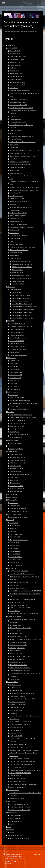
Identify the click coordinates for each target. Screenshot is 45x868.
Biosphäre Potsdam (16, 139)
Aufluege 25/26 (12, 48)
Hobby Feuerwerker (16, 565)
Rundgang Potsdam (16, 119)
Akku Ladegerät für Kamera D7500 (20, 722)
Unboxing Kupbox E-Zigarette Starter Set (22, 761)
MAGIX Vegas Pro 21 (14, 514)
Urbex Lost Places (13, 790)
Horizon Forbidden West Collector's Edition (23, 417)
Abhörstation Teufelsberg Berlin (19, 162)
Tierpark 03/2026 (15, 62)
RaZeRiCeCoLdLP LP (14, 616)
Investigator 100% (15, 651)
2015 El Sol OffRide (18, 281)
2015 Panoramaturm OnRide (21, 275)
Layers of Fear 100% (16, 653)
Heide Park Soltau (15, 258)
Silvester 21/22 (14, 548)
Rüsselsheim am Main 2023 (18, 105)
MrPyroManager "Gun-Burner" (19, 540)
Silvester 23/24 (14, 543)
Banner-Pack (14, 503)
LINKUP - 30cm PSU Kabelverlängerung (22, 599)
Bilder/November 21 (16, 375)
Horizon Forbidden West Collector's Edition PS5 (24, 699)
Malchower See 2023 (16, 469)
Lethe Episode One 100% (17, 662)
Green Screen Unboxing (17, 781)
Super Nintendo (12, 497)
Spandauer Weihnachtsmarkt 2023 (20, 91)
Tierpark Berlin (14, 71)
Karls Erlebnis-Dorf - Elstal (18, 57)
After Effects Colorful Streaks (21, 295)
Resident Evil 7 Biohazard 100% (19, 670)
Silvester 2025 (14, 523)
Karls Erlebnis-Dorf (15, 79)
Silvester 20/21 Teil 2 (16, 551)
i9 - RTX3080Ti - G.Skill (17, 602)
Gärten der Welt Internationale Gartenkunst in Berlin (24, 183)
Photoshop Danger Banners (18, 511)
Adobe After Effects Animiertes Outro (23, 318)
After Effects (11, 287)
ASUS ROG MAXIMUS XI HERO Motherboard (24, 614)
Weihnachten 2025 (15, 815)
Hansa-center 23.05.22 (17, 335)
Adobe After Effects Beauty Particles (23, 309)
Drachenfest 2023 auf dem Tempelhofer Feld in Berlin (24, 95)
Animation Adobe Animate (20, 301)
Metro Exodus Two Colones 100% (20, 628)
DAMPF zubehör (13, 392)
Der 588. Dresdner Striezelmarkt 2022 (21, 108)
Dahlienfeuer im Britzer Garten (19, 99)
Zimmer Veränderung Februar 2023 (20, 838)
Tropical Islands (14, 230)
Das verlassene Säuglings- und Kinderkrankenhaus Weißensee (25, 794)
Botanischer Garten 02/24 (17, 85)
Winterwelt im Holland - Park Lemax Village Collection (23, 112)
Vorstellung (11, 412)
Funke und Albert (15, 526)
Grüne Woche (14, 88)
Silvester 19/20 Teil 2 (16, 557)
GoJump (10, 446)
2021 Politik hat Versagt (17, 426)
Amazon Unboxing (15, 733)
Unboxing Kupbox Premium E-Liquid (21, 764)
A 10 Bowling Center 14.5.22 (18, 338)
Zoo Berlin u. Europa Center (18, 213)
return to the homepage (30, 32)
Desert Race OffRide (18, 284)
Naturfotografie (12, 452)
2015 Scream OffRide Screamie (22, 278)
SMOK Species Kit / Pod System (20, 409)
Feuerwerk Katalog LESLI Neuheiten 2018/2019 (24, 750)
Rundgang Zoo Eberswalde (18, 122)
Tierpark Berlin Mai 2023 (17, 102)
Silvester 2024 (14, 531)
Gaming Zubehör (15, 611)
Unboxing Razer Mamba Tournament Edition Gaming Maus (23, 754)
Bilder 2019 (13, 386)
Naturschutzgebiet (15, 193)
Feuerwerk (11, 520)
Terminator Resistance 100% (18, 636)
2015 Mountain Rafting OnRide (21, 261)
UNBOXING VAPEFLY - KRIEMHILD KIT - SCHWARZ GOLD (23, 740)
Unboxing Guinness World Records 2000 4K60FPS (25, 770)
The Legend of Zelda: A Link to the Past (22, 693)
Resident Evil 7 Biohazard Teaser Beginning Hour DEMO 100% (25, 675)
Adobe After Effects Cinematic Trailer (21, 415)
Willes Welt (13, 128)
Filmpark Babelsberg (16, 74)
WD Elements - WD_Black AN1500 (20, 608)
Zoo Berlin (13, 68)
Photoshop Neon (15, 506)
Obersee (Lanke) (15, 432)
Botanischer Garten (16, 173)
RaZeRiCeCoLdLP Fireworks (18, 236)
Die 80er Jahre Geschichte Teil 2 (20, 810)
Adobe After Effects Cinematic (21, 298)
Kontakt (12, 832)
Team (9, 827)
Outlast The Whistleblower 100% (20, 668)
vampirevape (13, 395)
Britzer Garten (14, 159)
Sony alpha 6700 (13, 494)
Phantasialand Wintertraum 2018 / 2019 (22, 227)
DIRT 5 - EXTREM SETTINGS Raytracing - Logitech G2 (23, 621)
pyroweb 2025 (14, 528)
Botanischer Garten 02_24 (18, 460)
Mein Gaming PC (13, 568)
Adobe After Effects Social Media (22, 315)
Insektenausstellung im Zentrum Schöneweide (24, 190)
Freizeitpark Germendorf (17, 82)
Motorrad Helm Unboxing (17, 779)
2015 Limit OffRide (17, 270)
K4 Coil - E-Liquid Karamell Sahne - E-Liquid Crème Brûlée (23, 405)
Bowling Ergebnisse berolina (18, 355)
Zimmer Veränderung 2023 (16, 835)
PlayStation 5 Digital (16, 710)
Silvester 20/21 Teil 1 (16, 554)
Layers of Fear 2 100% (17, 659)
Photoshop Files (12, 500)
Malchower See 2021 (16, 491)
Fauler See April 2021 (16, 486)
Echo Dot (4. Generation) (17, 420)
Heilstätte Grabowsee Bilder (18, 224)
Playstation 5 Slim (15, 685)
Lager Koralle (14, 145)
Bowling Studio (14, 352)
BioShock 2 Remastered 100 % (19, 642)
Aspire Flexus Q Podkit (17, 398)
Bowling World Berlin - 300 (18, 324)
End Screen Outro (17, 292)
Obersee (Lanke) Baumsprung (19, 429)
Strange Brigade (15, 679)
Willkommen (11, 45)
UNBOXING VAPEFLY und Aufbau (20, 724)
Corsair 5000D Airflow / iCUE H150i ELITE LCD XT (25, 591)
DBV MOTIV (11, 321)
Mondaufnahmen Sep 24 (17, 457)
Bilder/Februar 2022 (16, 372)
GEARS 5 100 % (15, 631)
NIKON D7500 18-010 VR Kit (19, 747)
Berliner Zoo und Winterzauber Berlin (21, 136)
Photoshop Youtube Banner (18, 508)
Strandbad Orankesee (16, 196)
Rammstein (13, 713)
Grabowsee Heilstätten (17, 798)
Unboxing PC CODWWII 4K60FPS (20, 773)
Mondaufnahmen (15, 483)
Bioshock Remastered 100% (18, 645)
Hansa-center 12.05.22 (17, 341)
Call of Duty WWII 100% (17, 648)
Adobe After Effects (15, 290)
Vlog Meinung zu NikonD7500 (19, 804)
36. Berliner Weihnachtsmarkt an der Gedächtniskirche (21, 209)
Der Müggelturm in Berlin (17, 167)
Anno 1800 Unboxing (16, 727)
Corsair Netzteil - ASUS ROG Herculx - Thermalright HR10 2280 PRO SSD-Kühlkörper (24, 575)
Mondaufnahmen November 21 (19, 474)
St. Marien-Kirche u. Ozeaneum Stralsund (22, 142)
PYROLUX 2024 (15, 537)
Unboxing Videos (13, 682)
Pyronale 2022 (14, 116)
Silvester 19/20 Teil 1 (16, 560)
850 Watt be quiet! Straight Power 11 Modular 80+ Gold (25, 595)
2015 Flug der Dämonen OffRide (22, 267)
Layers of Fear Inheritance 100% (20, 656)
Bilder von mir (12, 358)
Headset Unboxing (15, 776)
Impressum (11, 830)
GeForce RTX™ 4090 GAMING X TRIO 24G (23, 582)
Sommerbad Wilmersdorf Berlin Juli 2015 (22, 247)
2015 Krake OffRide (18, 273)
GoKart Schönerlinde (16, 253)
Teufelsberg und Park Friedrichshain (21, 164)
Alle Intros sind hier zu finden (18, 517)
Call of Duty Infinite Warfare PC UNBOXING (23, 784)
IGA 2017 (12, 241)
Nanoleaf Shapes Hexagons (18, 423)
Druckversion (9, 855)
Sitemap (19, 855)
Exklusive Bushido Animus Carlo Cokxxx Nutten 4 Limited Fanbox (25, 717)
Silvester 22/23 (14, 545)
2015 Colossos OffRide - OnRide (22, 264)
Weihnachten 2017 (15, 238)
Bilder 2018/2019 (15, 389)
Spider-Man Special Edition (18, 744)
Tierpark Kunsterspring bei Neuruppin (21, 125)
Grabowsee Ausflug (16, 221)
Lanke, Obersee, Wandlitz (18, 216)
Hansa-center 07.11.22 (17, 329)
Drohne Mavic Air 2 (13, 440)
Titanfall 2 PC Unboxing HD (18, 787)
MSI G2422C (14, 579)
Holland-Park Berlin (16, 130)
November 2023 (14, 361)
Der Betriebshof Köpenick (17, 59)
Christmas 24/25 (13, 813)
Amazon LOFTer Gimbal (17, 702)
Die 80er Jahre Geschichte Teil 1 (20, 807)
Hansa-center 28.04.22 (17, 346)
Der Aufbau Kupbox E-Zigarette (19, 759)
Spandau (12, 824)
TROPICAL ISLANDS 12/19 (18, 201)
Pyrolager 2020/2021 (16, 736)
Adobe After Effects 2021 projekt (22, 304)
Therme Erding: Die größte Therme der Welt (23, 156)
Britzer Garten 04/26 (16, 454)
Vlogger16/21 (12, 801)
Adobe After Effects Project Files (22, 312)
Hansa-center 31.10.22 (17, 332)
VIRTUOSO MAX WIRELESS (19, 571)
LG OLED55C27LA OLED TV (19, 588)
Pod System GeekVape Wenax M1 (20, 400)
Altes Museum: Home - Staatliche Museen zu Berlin (24, 177)
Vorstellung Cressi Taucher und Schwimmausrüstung (19, 436)
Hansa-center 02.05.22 (17, 344)
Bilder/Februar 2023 (16, 366)
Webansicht (37, 854)
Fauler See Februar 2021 (17, 489)
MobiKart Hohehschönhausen (19, 250)
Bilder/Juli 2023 (14, 364)
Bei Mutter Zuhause (16, 821)
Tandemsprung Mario (16, 449)
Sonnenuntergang (15, 472)
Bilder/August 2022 (15, 369)
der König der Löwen (16, 690)
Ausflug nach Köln (15, 65)
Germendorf (13, 204)
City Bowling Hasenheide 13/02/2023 (21, 327)
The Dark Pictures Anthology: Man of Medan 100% (25, 639)
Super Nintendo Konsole (17, 696)
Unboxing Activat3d (15, 730)
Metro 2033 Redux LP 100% (18, 665)
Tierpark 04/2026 (15, 51)
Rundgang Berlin (15, 147)
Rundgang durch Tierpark (17, 76)
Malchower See (14, 170)
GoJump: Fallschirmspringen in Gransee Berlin (24, 150)
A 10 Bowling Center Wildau (18, 349)
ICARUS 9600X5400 (16, 625)
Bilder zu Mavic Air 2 (16, 443)
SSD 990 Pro (14, 585)
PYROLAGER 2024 (16, 534)
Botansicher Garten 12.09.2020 (19, 153)
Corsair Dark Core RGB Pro (18, 605)
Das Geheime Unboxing (17, 707)
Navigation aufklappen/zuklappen (22, 3)
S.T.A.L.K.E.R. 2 (15, 687)
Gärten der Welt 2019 (16, 219)
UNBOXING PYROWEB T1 (18, 767)
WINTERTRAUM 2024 (16, 818)
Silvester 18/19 (14, 562)
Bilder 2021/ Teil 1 (15, 381)
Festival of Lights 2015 (16, 244)
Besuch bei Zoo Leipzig (17, 199)
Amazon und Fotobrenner (17, 705)
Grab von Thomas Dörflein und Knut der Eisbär (24, 187)
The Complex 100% (16, 634)
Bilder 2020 (13, 383)
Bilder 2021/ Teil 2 (15, 378)
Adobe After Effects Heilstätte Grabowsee (25, 307)
